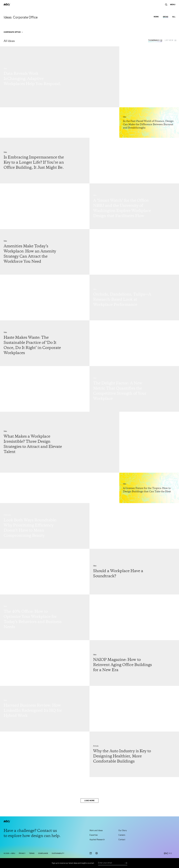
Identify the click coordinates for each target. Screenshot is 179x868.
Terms (32, 853)
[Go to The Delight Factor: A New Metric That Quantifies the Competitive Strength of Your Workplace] (134, 389)
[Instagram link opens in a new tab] (97, 854)
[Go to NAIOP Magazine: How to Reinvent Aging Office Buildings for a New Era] (134, 663)
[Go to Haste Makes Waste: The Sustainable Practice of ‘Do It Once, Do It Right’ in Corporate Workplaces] (45, 343)
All (174, 17)
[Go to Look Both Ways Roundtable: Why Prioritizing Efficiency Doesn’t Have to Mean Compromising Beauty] (45, 526)
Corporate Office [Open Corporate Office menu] (13, 32)
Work (156, 17)
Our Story (123, 831)
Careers (122, 835)
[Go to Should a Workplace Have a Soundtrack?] (134, 572)
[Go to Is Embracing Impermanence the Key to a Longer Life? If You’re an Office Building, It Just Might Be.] (45, 161)
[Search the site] (166, 5)
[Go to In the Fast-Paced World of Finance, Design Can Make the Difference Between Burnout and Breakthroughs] (149, 123)
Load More (89, 800)
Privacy (22, 853)
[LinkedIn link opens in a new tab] (91, 854)
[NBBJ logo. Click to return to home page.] (7, 5)
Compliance (43, 853)
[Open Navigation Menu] (173, 5)
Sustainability (58, 853)
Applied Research (97, 840)
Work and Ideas (96, 831)
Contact (122, 840)
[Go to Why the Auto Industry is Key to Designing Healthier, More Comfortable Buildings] (134, 754)
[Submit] (126, 863)
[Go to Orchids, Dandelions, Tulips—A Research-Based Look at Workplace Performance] (134, 298)
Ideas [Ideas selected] (166, 17)
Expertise (94, 835)
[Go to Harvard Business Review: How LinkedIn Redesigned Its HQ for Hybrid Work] (45, 709)
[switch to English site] (165, 853)
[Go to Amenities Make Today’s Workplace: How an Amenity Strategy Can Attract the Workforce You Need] (45, 252)
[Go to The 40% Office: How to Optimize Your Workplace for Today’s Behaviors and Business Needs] (45, 617)
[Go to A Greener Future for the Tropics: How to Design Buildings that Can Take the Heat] (149, 488)
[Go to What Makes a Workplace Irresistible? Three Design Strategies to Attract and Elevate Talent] (60, 442)
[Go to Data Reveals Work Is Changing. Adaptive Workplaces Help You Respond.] (60, 77)
